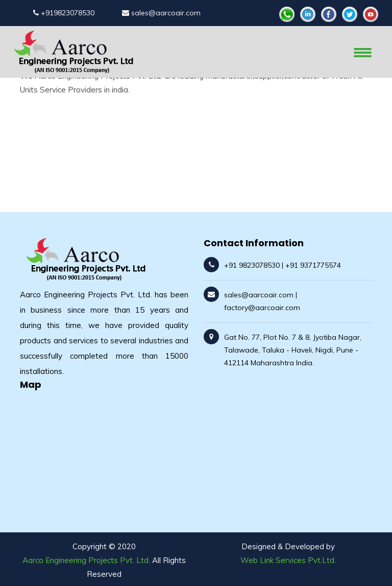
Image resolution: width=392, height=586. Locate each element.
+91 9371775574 (313, 265)
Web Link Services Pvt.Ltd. (288, 560)
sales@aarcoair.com (161, 13)
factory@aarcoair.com (262, 308)
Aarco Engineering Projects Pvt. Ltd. (86, 560)
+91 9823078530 (252, 265)
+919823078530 (64, 13)
